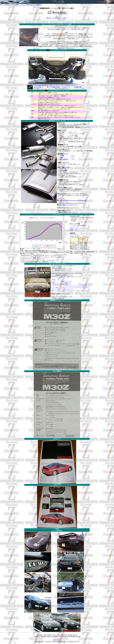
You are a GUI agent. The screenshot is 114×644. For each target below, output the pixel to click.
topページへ (57, 640)
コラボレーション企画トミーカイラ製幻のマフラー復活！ (23, 5)
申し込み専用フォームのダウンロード (68, 205)
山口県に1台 (62, 277)
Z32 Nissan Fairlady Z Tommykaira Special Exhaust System (72, 200)
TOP (1, 5)
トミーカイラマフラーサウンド (43, 85)
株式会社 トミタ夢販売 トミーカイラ (57, 18)
